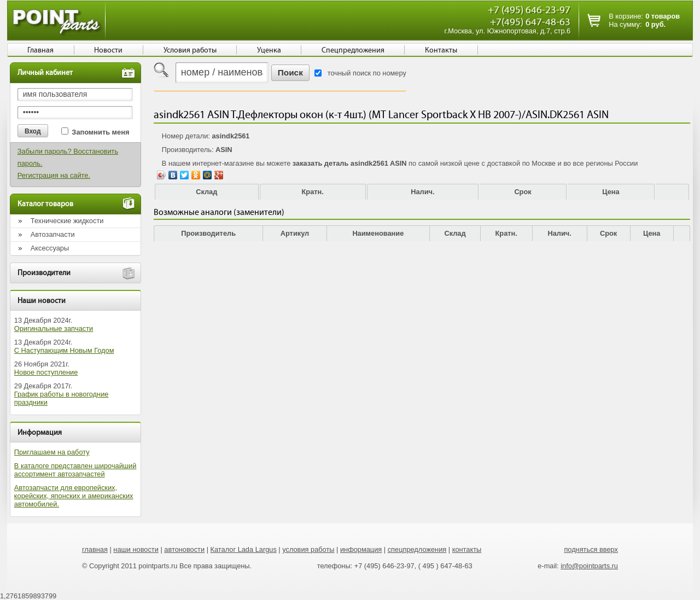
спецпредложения (417, 549)
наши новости (136, 549)
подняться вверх (591, 549)
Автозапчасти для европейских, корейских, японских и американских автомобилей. (74, 496)
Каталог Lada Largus (244, 549)
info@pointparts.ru (589, 566)
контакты (467, 549)
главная (95, 549)
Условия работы (190, 50)
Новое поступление (46, 372)
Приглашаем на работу (52, 452)
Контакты (441, 50)
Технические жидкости (67, 221)
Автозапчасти (53, 234)
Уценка (269, 50)
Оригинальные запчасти (54, 328)
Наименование (378, 233)
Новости (108, 50)
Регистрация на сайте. (54, 175)
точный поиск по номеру (367, 73)
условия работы (308, 549)
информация (361, 549)
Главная (40, 50)
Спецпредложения (353, 50)
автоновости (184, 549)
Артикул (295, 233)
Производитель (208, 233)
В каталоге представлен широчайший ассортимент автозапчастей (75, 470)
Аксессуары (50, 248)
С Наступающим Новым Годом (64, 350)
